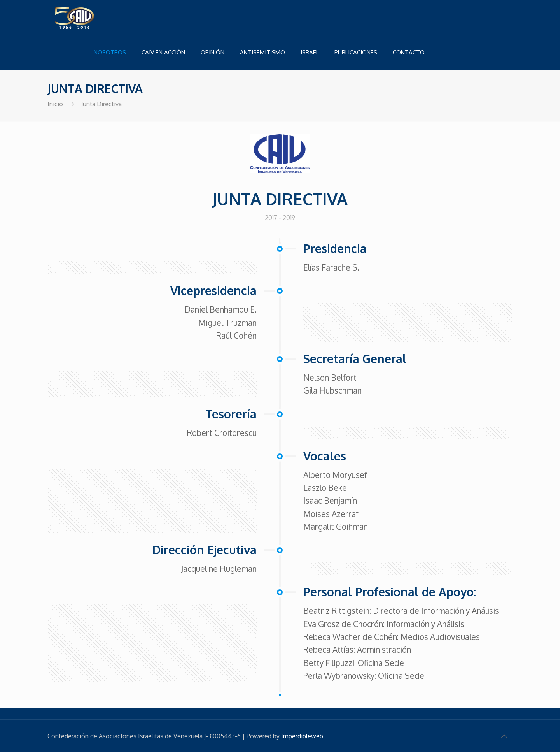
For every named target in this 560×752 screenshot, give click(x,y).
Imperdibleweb (302, 736)
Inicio (55, 104)
